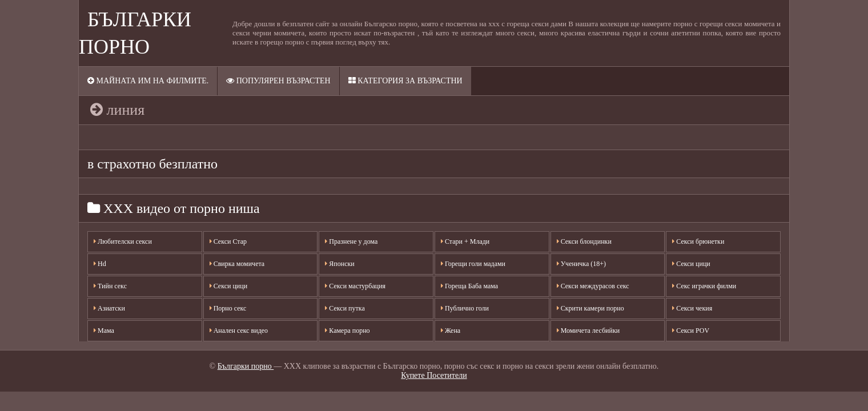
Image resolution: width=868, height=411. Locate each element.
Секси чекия (692, 308)
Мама (104, 331)
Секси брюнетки (698, 241)
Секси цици (228, 286)
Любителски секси (123, 241)
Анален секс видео (239, 331)
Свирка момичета (237, 264)
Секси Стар (228, 241)
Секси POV (691, 331)
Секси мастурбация (355, 286)
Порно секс (228, 308)
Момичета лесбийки (588, 331)
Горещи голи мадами (473, 264)
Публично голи (465, 308)
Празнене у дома (351, 241)
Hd (100, 264)
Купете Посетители (434, 375)
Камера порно (347, 331)
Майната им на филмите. (148, 81)
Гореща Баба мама (469, 286)
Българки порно (246, 366)
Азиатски (109, 308)
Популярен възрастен (278, 81)
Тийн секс (110, 286)
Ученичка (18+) (581, 264)
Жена (451, 331)
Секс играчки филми (704, 286)
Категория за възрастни (405, 81)
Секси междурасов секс (593, 286)
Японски (339, 264)
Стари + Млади (465, 241)
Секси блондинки (584, 241)
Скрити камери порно (590, 308)
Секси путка (345, 308)
